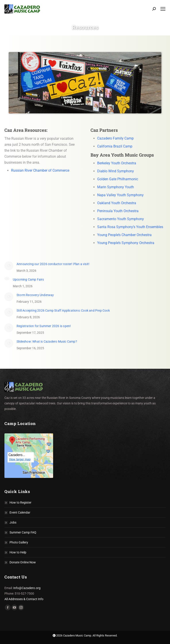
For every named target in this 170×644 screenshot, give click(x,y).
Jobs (13, 522)
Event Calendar (20, 512)
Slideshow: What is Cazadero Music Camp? (47, 341)
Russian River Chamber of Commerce (40, 170)
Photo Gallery (19, 542)
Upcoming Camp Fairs (28, 279)
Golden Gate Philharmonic (118, 179)
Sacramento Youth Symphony (121, 219)
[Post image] (7, 279)
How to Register (20, 502)
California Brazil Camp (115, 146)
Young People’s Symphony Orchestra (126, 243)
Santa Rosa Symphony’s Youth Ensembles (130, 227)
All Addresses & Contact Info (24, 599)
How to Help (18, 552)
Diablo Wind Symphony (116, 171)
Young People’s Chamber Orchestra (124, 235)
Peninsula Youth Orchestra (118, 211)
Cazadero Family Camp (115, 138)
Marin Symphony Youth (116, 187)
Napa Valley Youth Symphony (120, 195)
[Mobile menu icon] (163, 9)
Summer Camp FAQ (23, 532)
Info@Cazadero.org (27, 588)
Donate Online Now (23, 562)
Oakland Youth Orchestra (117, 203)
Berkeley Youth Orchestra (117, 163)
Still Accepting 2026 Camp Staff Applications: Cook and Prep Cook (63, 310)
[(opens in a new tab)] (9, 266)
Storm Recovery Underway (35, 295)
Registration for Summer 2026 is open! (44, 326)
